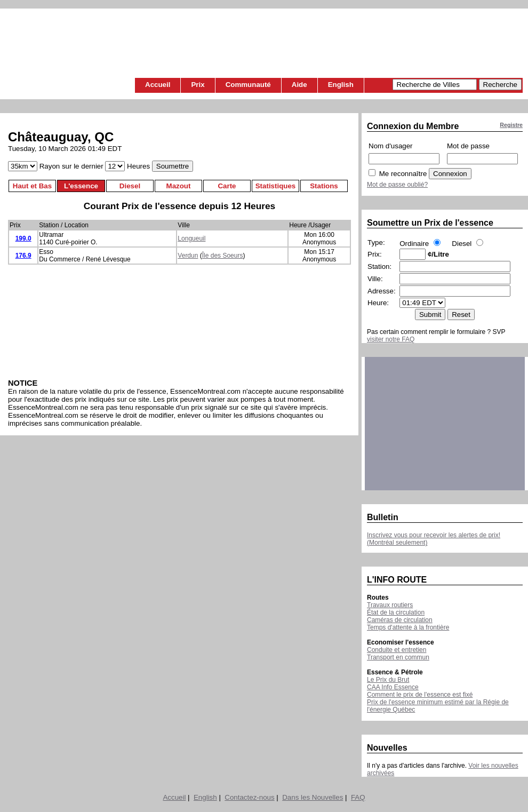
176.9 (23, 256)
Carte (227, 186)
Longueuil (191, 238)
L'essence (81, 186)
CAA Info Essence (393, 687)
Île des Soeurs (223, 256)
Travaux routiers (390, 605)
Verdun (188, 256)
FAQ (358, 797)
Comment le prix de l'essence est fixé (420, 695)
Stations (324, 186)
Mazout (179, 186)
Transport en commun (398, 657)
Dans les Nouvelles (313, 797)
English (341, 85)
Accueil (158, 85)
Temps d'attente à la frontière (408, 627)
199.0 (23, 238)
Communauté (248, 85)
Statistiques (276, 186)
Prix (198, 85)
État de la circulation (396, 612)
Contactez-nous (249, 797)
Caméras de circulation (400, 620)
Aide (299, 85)
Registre (511, 125)
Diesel (130, 186)
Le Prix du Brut (388, 680)
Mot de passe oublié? (397, 185)
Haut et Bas (32, 186)
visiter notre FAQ (391, 339)
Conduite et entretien (397, 650)
